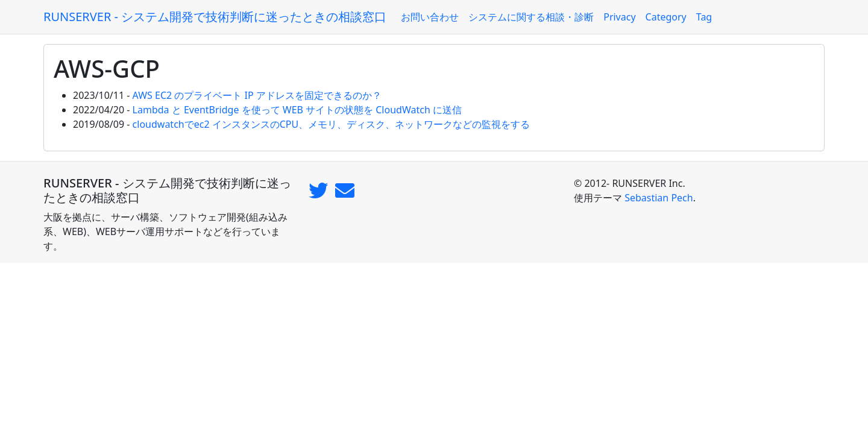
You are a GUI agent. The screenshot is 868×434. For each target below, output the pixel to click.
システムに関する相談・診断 (531, 17)
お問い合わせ (430, 17)
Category (666, 17)
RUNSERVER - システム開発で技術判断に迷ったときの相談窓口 (215, 17)
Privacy (619, 17)
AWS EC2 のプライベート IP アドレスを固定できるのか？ (257, 95)
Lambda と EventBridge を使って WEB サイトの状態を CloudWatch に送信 (297, 110)
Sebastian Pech (659, 198)
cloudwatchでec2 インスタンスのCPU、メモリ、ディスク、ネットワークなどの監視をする (332, 124)
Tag (704, 17)
